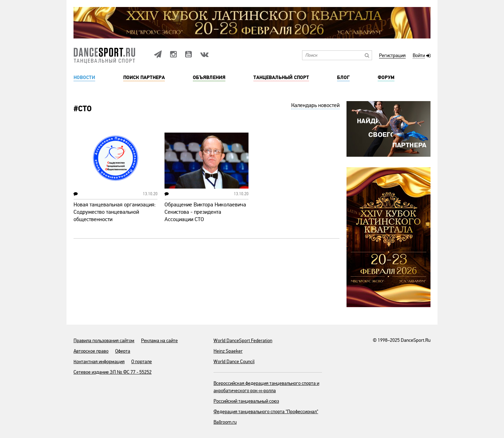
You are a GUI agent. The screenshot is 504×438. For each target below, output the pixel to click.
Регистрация (392, 56)
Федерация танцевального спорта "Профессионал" (266, 412)
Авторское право (91, 351)
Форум (386, 78)
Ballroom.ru (225, 422)
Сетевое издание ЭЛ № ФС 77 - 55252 (113, 372)
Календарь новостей (315, 105)
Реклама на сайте (159, 341)
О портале (142, 362)
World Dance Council (234, 362)
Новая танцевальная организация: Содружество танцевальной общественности (115, 212)
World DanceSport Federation (243, 341)
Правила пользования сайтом (104, 341)
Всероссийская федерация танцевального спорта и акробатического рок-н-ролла (266, 387)
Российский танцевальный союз (246, 401)
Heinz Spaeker (228, 351)
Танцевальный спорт (281, 78)
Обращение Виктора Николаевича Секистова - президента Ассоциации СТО (205, 212)
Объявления (209, 78)
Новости (84, 78)
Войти (419, 56)
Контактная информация (99, 362)
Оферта (123, 351)
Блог (343, 78)
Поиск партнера (144, 78)
